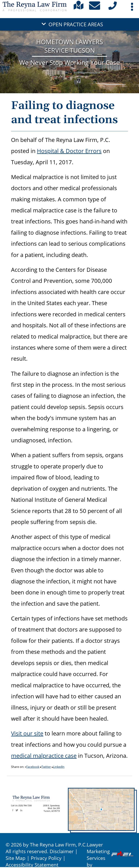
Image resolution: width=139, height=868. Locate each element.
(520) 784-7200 (25, 806)
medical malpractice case (44, 755)
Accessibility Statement (32, 865)
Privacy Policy (46, 858)
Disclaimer (62, 851)
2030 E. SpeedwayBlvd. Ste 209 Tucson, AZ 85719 (51, 808)
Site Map (16, 858)
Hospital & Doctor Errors (69, 151)
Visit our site (27, 733)
